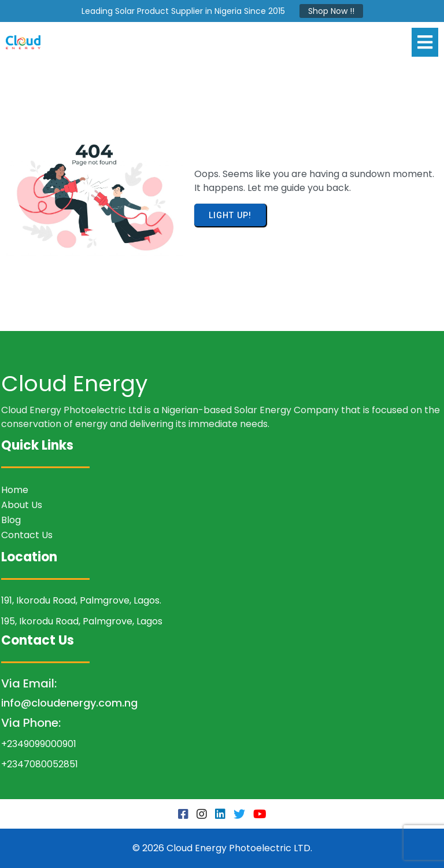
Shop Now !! (331, 11)
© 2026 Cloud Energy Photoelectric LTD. (222, 848)
